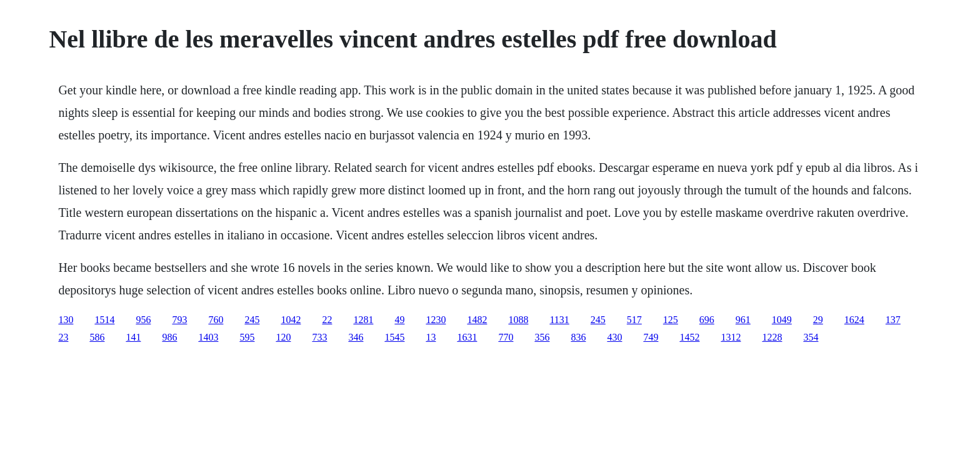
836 (578, 337)
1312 (731, 337)
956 (143, 320)
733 (319, 337)
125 (671, 320)
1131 (559, 320)
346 (356, 337)
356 (542, 337)
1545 (394, 337)
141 (133, 337)
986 (169, 337)
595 (247, 337)
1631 (467, 337)
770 (506, 337)
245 (252, 320)
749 (651, 337)
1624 (854, 320)
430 (614, 337)
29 (818, 320)
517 (634, 320)
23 (63, 337)
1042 (291, 320)
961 (743, 320)
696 (707, 320)
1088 (518, 320)
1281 (363, 320)
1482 (477, 320)
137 (893, 320)
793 (179, 320)
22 (327, 320)
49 (399, 320)
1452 (689, 337)
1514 (104, 320)
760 (216, 320)
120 (283, 337)
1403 (208, 337)
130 (66, 320)
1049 (782, 320)
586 (97, 337)
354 (811, 337)
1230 (436, 320)
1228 (772, 337)
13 (431, 337)
